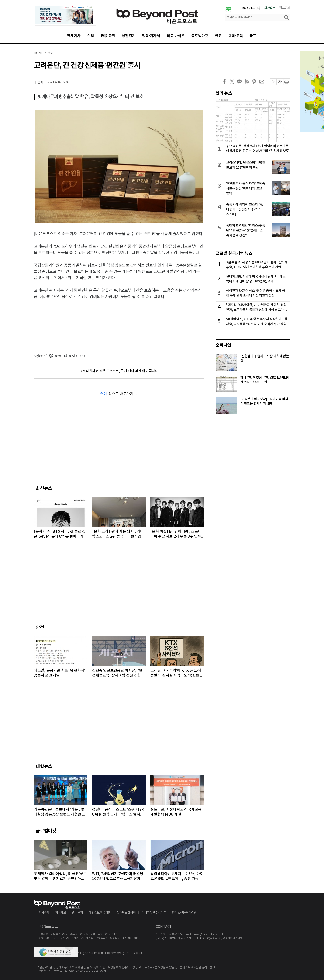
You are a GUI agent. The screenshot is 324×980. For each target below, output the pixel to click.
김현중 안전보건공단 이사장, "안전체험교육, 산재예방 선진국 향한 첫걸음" (118, 673)
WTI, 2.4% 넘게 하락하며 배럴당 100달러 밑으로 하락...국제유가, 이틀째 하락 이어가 (118, 877)
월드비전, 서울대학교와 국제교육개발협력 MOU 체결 (176, 812)
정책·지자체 (151, 36)
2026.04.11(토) (251, 8)
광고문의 (285, 8)
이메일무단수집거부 (154, 913)
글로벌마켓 (200, 36)
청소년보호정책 (126, 913)
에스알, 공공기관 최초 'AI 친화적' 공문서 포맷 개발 (59, 673)
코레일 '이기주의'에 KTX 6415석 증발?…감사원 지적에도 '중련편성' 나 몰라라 (177, 673)
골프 (253, 36)
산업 (91, 36)
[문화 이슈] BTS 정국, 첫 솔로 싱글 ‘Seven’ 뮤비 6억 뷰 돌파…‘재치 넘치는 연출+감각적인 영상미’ (60, 534)
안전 (218, 36)
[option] (65, 15)
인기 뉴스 (224, 93)
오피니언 (223, 345)
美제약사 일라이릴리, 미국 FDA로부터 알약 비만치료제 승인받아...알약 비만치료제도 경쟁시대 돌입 (60, 877)
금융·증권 (108, 36)
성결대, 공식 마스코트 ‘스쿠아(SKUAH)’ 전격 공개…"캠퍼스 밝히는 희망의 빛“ (118, 812)
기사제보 (61, 913)
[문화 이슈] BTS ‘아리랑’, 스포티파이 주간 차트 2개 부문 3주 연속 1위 (177, 534)
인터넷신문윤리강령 (184, 913)
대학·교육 (236, 36)
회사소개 (270, 8)
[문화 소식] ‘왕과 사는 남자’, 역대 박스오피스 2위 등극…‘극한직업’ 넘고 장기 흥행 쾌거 (118, 534)
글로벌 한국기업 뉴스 (234, 254)
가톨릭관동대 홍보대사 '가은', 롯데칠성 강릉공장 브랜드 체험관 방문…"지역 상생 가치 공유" (60, 812)
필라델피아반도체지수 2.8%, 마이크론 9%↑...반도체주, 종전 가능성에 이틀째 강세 (177, 877)
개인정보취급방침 (100, 913)
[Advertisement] (119, 322)
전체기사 (74, 36)
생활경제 (129, 36)
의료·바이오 (176, 36)
